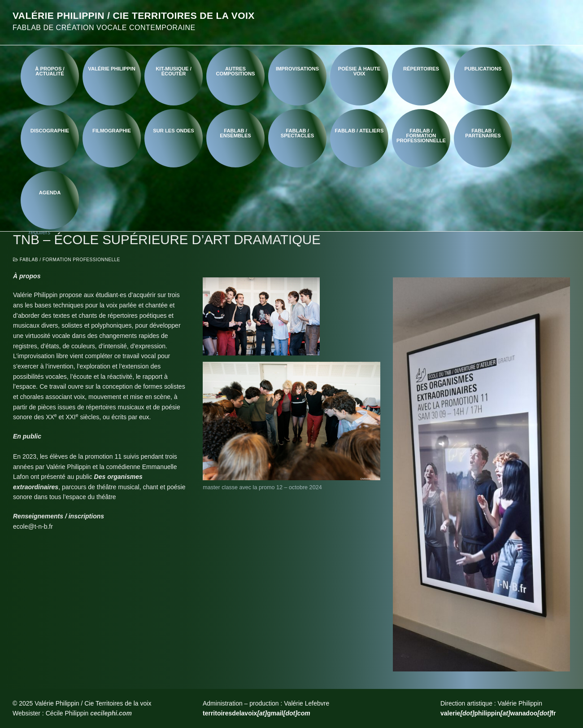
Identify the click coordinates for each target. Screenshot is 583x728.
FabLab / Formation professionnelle (67, 260)
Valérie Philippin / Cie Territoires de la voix (134, 15)
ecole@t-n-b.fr (33, 526)
